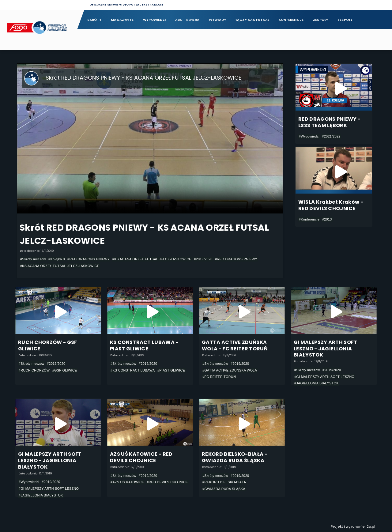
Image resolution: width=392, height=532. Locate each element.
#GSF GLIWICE (65, 370)
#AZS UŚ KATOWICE (127, 482)
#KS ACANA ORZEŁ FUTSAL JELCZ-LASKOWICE (152, 259)
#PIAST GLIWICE (171, 370)
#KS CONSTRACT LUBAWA (133, 370)
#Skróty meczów (33, 259)
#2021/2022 (331, 136)
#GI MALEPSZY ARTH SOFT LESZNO (324, 377)
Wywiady (218, 20)
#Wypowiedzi (309, 136)
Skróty (94, 20)
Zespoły (321, 20)
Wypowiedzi (154, 20)
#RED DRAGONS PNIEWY (89, 259)
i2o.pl (370, 527)
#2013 (327, 219)
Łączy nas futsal (252, 20)
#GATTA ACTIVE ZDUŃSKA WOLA (230, 370)
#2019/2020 (203, 259)
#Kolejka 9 (57, 259)
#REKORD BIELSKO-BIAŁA (224, 482)
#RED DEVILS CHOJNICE (167, 482)
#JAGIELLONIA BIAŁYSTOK (317, 383)
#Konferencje (309, 219)
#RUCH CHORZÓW (34, 370)
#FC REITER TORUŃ (219, 377)
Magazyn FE (122, 20)
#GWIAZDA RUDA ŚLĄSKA (224, 489)
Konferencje (291, 20)
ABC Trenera (187, 20)
